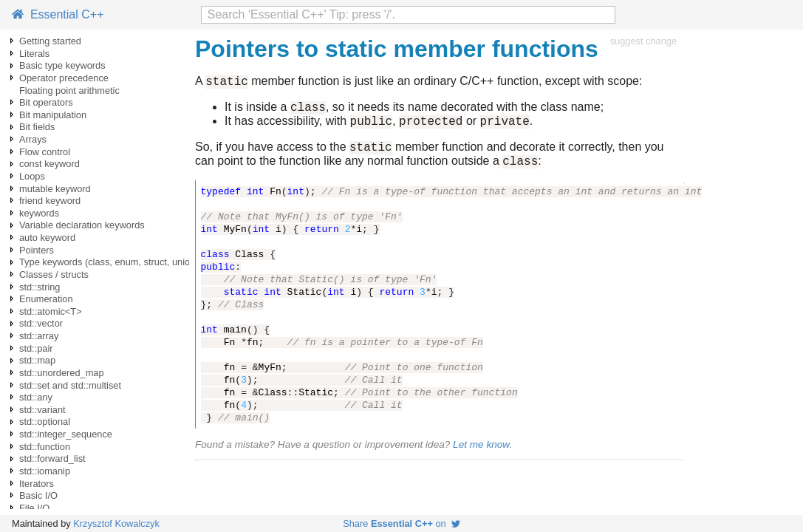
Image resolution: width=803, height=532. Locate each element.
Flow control (45, 152)
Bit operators (46, 102)
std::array (39, 336)
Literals (34, 54)
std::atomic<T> (51, 311)
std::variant (42, 410)
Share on (401, 524)
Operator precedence (64, 78)
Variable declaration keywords (82, 225)
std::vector (41, 323)
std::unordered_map (62, 373)
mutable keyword (55, 189)
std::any (36, 397)
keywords (39, 213)
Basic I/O (38, 495)
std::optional (45, 422)
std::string (40, 287)
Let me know (481, 456)
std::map (37, 360)
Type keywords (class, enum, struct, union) (109, 262)
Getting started (50, 41)
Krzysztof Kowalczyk (116, 524)
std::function (45, 447)
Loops (32, 176)
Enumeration (46, 299)
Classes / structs (54, 274)
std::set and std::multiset (70, 385)
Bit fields (37, 127)
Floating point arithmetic (69, 91)
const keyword (49, 164)
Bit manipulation (53, 115)
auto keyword (47, 238)
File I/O (34, 508)
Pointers (37, 250)
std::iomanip (45, 471)
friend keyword (50, 201)
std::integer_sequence (66, 434)
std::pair (36, 348)
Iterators (37, 484)
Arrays (33, 139)
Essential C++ (58, 14)
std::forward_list (52, 458)
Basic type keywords (62, 65)
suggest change (643, 41)
